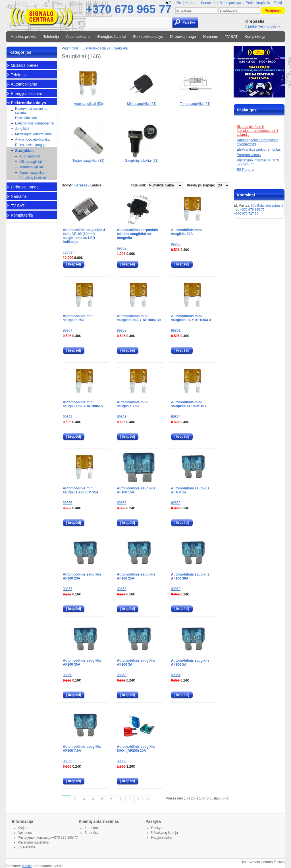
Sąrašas (81, 185)
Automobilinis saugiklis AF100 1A (190, 490)
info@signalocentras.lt (267, 205)
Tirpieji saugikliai (32, 173)
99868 (121, 331)
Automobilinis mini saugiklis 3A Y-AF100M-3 (191, 318)
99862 (67, 417)
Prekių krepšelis (258, 3)
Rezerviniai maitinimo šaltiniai (31, 111)
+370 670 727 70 (246, 213)
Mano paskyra (230, 3)
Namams (211, 37)
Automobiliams (78, 37)
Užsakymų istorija (165, 833)
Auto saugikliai (30, 156)
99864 (176, 417)
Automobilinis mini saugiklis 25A (78, 318)
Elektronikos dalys (148, 37)
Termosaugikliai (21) (195, 102)
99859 (176, 589)
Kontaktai (208, 3)
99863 (121, 417)
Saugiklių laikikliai (33, 178)
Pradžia (173, 3)
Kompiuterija (255, 37)
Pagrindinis (70, 48)
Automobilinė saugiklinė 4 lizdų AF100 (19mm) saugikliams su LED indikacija (84, 236)
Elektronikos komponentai (35, 123)
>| (148, 799)
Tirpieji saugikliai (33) (88, 159)
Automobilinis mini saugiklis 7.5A (132, 404)
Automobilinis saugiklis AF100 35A (82, 663)
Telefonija (51, 37)
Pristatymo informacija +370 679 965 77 (48, 838)
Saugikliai (24, 151)
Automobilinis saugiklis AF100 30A (190, 576)
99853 (121, 675)
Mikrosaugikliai (31, 162)
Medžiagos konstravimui (33, 134)
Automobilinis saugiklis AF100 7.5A (82, 749)
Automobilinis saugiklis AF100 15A (136, 490)
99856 (121, 503)
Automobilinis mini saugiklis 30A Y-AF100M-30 (139, 318)
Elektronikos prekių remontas (259, 149)
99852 (176, 503)
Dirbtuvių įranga (183, 37)
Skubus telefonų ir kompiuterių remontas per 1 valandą (257, 131)
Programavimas (249, 155)
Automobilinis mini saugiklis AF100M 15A (81, 490)
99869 (121, 761)
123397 (68, 252)
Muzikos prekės (23, 37)
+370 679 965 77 (129, 9)
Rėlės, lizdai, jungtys (31, 145)
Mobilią (27, 866)
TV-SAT (231, 37)
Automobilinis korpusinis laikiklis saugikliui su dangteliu (137, 234)
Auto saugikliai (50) (88, 102)
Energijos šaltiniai (112, 37)
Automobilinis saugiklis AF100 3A (136, 663)
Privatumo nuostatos (33, 842)
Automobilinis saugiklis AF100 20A (82, 576)
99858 (121, 589)
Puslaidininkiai (26, 118)
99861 (176, 331)
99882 (121, 248)
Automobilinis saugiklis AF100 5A (190, 663)
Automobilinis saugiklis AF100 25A (136, 576)
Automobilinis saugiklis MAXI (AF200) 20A (136, 749)
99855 (67, 761)
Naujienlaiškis (162, 838)
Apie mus (25, 833)
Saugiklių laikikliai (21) (142, 159)
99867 (67, 331)
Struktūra (91, 833)
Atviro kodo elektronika (32, 140)
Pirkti (278, 3)
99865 (67, 503)
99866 (176, 244)
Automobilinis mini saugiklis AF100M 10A (189, 404)
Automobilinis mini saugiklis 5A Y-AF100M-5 (83, 404)
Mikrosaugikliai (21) (142, 102)
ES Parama (245, 170)
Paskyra (157, 828)
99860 (67, 675)
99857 (67, 589)
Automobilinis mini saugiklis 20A (186, 232)
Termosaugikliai (31, 167)
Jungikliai (22, 129)
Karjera (191, 3)
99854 (176, 675)
